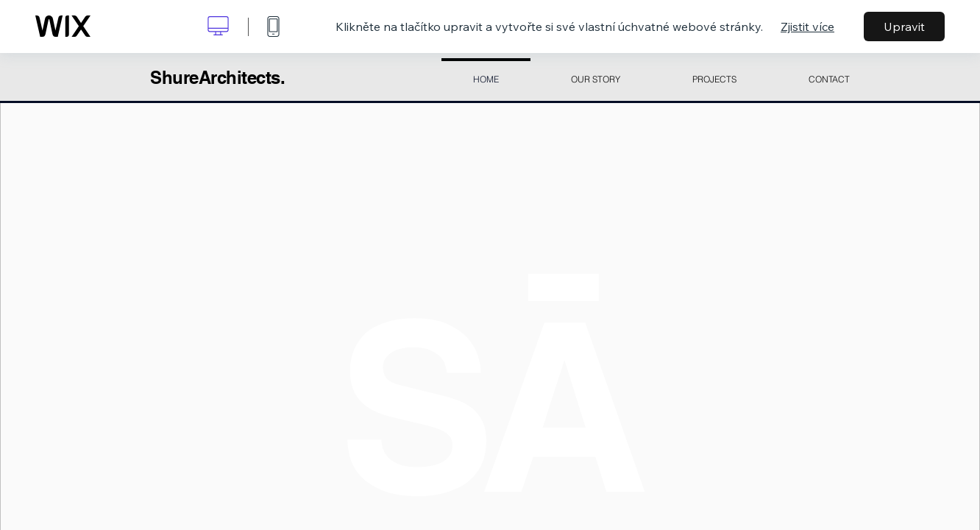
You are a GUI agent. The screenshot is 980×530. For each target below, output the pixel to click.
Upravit (904, 26)
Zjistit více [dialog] (807, 26)
